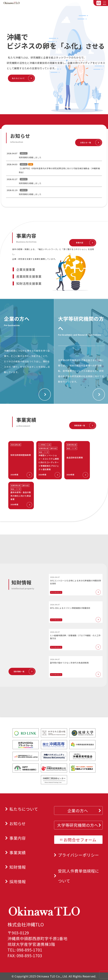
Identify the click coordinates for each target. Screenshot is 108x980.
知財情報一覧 (19, 671)
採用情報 (18, 881)
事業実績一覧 (80, 425)
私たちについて (18, 78)
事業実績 (18, 852)
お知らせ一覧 (86, 143)
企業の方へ (78, 810)
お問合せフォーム (80, 840)
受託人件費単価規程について (79, 876)
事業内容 (80, 243)
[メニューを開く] (104, 2)
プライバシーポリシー (78, 855)
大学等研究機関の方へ (78, 825)
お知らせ (18, 823)
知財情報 (18, 867)
